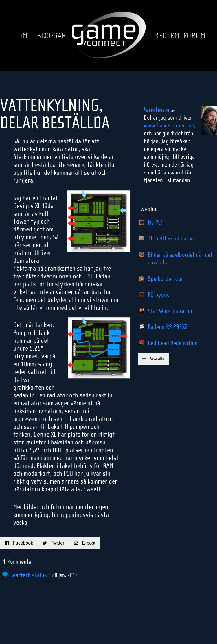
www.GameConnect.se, (170, 125)
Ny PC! (155, 222)
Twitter (54, 543)
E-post (85, 543)
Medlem (167, 36)
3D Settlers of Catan (171, 238)
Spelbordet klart (167, 279)
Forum (194, 36)
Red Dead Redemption (173, 343)
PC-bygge (159, 295)
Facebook (19, 543)
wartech (21, 575)
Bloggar (51, 36)
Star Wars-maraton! (171, 311)
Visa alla (153, 359)
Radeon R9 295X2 (168, 327)
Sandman (159, 110)
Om (23, 36)
